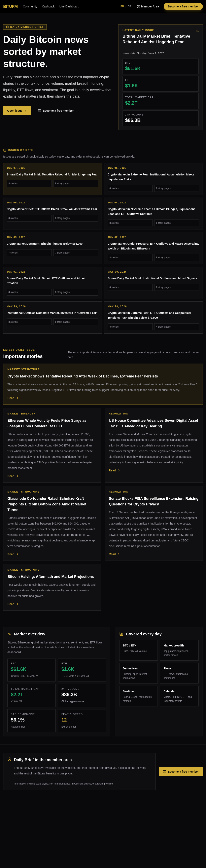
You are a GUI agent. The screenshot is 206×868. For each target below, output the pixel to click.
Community (30, 6)
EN (122, 6)
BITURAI (11, 6)
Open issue (17, 111)
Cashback (48, 6)
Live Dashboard (69, 6)
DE (129, 6)
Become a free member (183, 6)
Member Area (148, 6)
